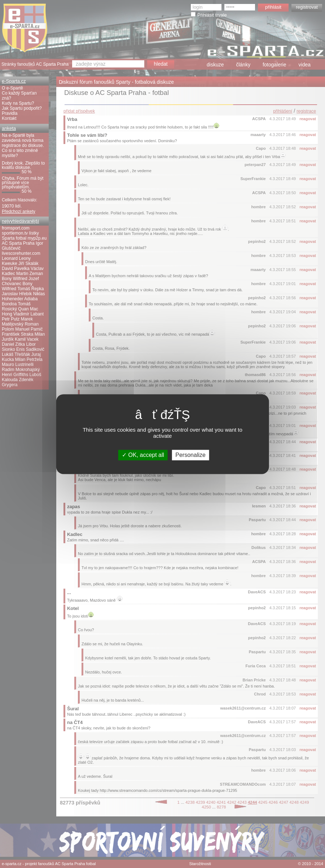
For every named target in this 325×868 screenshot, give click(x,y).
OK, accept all (143, 455)
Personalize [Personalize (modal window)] (190, 455)
